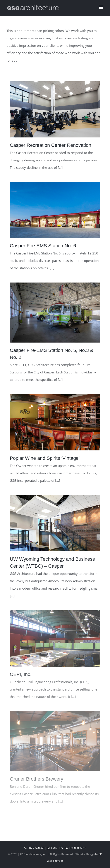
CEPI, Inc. (21, 674)
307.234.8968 (34, 848)
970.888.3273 (76, 848)
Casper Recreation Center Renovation (51, 145)
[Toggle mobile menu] (101, 7)
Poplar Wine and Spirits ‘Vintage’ (45, 458)
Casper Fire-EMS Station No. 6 (43, 246)
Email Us (55, 848)
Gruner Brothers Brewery (37, 779)
